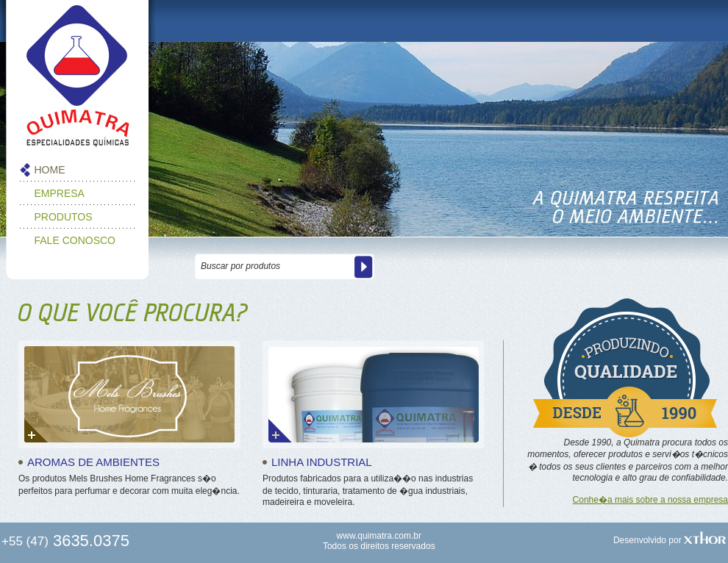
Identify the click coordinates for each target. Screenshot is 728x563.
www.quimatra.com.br (379, 536)
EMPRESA (60, 193)
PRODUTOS (64, 217)
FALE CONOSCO (75, 240)
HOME (50, 170)
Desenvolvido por (670, 540)
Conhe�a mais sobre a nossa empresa (650, 500)
